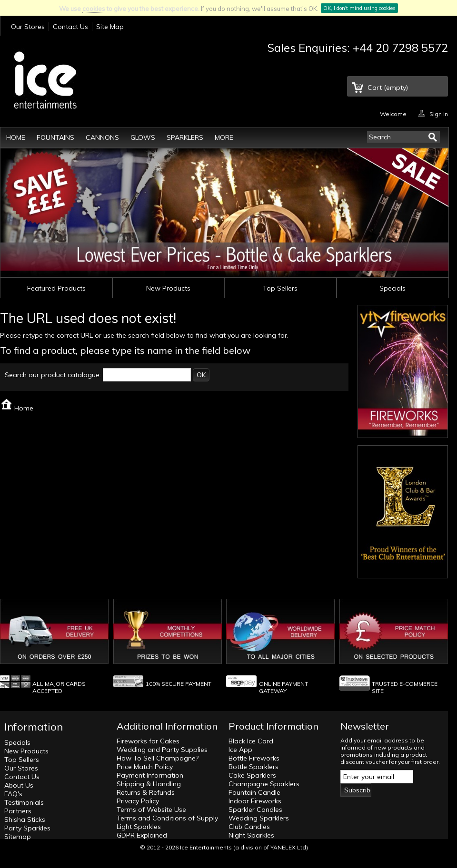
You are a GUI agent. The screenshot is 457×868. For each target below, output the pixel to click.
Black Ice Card (251, 741)
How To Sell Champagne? (158, 758)
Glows (143, 137)
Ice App (240, 750)
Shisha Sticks (25, 819)
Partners (18, 811)
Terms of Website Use (151, 809)
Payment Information (150, 775)
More (224, 137)
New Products (168, 288)
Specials (392, 288)
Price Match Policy (145, 767)
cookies (94, 9)
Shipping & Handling (149, 784)
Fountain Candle (254, 792)
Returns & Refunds (146, 792)
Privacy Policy (138, 801)
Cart (388, 88)
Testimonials (24, 802)
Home (16, 137)
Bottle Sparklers (253, 767)
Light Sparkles (139, 827)
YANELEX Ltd (288, 847)
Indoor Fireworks (255, 801)
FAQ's (13, 794)
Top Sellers (280, 288)
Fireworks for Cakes (148, 741)
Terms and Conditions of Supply (167, 818)
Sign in (439, 113)
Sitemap (18, 837)
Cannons (102, 137)
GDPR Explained (142, 835)
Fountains (55, 137)
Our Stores (28, 27)
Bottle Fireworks (254, 758)
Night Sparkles (251, 835)
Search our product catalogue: (53, 375)
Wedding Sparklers (259, 818)
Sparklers (185, 137)
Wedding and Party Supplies (162, 750)
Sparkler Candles (255, 809)
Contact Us (70, 27)
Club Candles (249, 827)
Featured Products (56, 288)
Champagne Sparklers (264, 784)
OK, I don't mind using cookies (359, 8)
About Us (19, 785)
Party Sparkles (27, 828)
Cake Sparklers (252, 775)
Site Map (110, 27)
